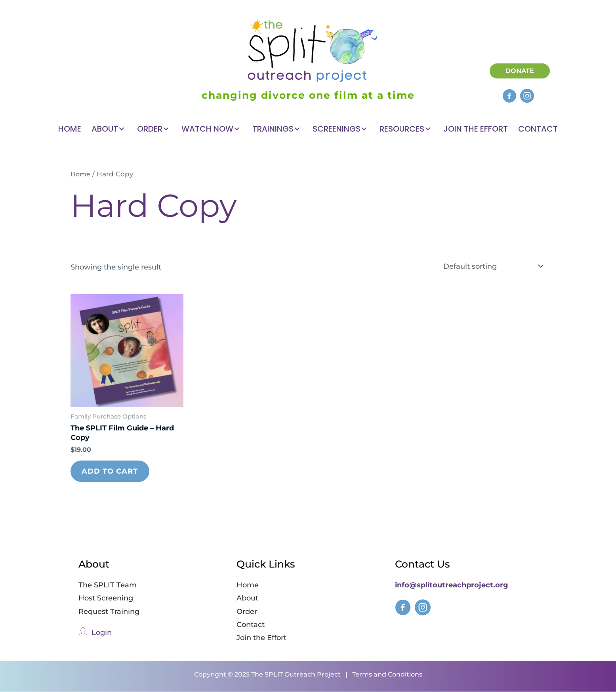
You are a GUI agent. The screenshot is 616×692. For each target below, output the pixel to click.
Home (81, 174)
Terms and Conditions (387, 675)
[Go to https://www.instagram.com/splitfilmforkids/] (423, 610)
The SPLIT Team (108, 585)
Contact (251, 625)
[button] (509, 96)
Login (102, 633)
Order (247, 612)
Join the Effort (261, 638)
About (247, 599)
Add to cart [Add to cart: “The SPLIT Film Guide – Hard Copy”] (111, 471)
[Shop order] (491, 266)
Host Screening (106, 599)
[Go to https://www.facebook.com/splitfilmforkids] (403, 610)
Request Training (109, 612)
